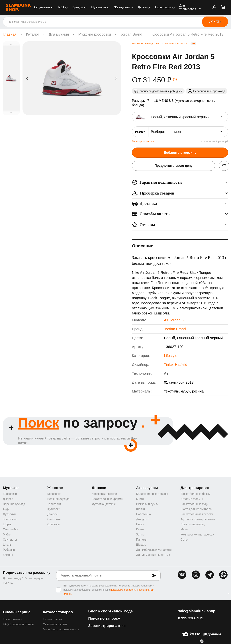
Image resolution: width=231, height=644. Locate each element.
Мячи (184, 530)
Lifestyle (171, 356)
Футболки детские (104, 504)
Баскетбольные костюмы (197, 515)
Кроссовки (10, 494)
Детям (142, 7)
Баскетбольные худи (194, 504)
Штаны (8, 545)
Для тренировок (188, 7)
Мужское (11, 488)
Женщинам (122, 7)
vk (182, 575)
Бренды (78, 7)
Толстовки (10, 520)
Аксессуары (163, 7)
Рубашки (9, 550)
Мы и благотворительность (61, 630)
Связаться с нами (55, 625)
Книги (140, 499)
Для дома (143, 520)
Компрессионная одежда (197, 535)
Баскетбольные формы (107, 499)
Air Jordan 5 (174, 320)
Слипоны (54, 525)
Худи (6, 509)
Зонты (140, 535)
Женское (55, 488)
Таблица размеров (143, 141)
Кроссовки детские (104, 494)
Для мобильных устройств (154, 550)
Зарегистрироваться (107, 626)
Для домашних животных (153, 555)
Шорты (8, 525)
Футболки (9, 515)
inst (196, 575)
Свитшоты (10, 540)
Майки (7, 535)
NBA (61, 7)
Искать (215, 22)
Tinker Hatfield (176, 365)
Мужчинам (99, 7)
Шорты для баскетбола (196, 509)
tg (210, 575)
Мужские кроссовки (95, 34)
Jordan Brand (131, 34)
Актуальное (42, 7)
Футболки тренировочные (198, 520)
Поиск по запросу (104, 619)
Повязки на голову (193, 525)
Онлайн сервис (17, 612)
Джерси (8, 499)
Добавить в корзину (180, 153)
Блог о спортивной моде (110, 612)
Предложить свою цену (173, 166)
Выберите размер (166, 132)
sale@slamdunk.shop (197, 611)
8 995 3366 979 (191, 618)
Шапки (140, 509)
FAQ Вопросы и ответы (18, 625)
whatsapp (223, 575)
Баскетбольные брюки (196, 494)
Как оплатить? (13, 620)
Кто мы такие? (53, 620)
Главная (10, 34)
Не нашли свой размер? (214, 141)
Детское (99, 488)
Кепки (140, 530)
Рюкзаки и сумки (147, 504)
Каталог (33, 34)
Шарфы (141, 545)
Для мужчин (59, 34)
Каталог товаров (58, 612)
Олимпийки (11, 530)
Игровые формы (192, 499)
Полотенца (143, 515)
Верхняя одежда (14, 504)
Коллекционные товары (152, 494)
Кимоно (8, 555)
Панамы (142, 540)
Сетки (184, 540)
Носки (140, 525)
